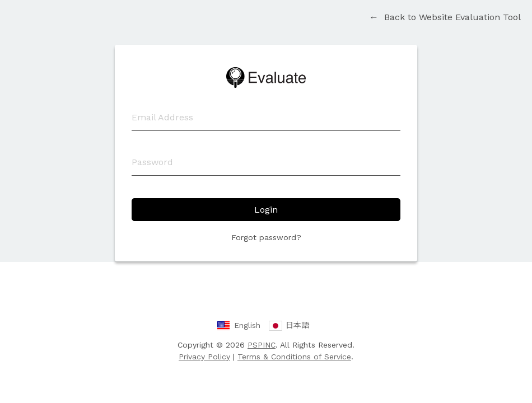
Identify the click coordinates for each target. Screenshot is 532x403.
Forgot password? (266, 237)
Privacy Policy (204, 357)
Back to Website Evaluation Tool (445, 17)
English (247, 325)
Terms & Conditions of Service (294, 357)
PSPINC (262, 345)
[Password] (266, 162)
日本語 (297, 325)
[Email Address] (266, 118)
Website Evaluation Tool (266, 78)
